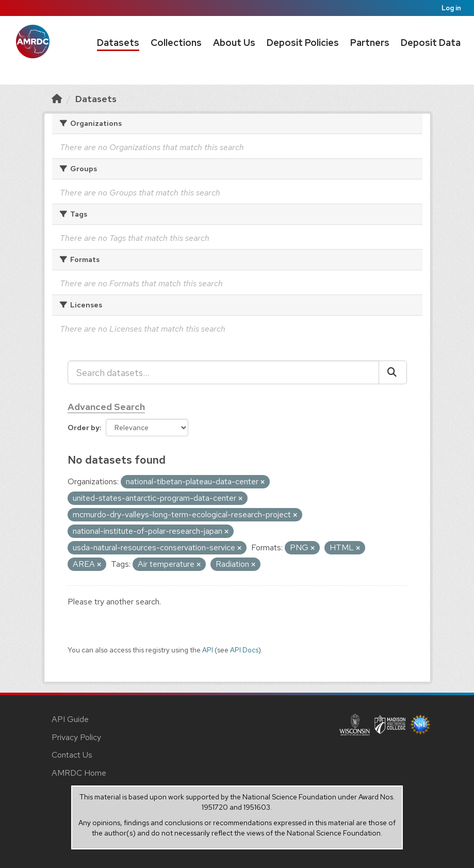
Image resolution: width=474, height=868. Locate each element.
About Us (234, 43)
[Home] (57, 99)
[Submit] (393, 372)
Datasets (118, 43)
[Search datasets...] (223, 372)
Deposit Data (431, 43)
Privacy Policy (76, 737)
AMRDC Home (79, 773)
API (208, 650)
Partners (370, 43)
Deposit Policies (303, 43)
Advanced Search (106, 407)
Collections (176, 43)
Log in (451, 8)
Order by (84, 428)
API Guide (70, 719)
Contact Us (72, 755)
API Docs (244, 650)
